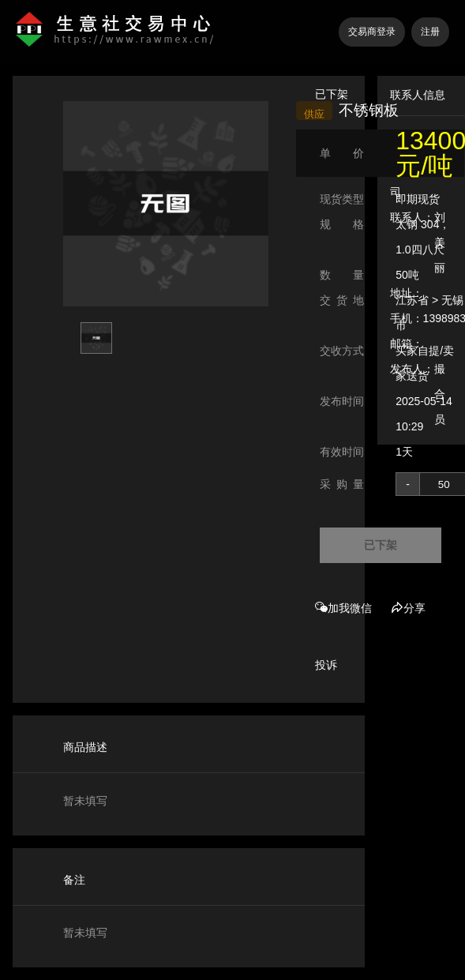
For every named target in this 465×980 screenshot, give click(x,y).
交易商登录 (372, 32)
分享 (408, 608)
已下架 (381, 545)
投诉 (326, 665)
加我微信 (343, 608)
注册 (430, 32)
